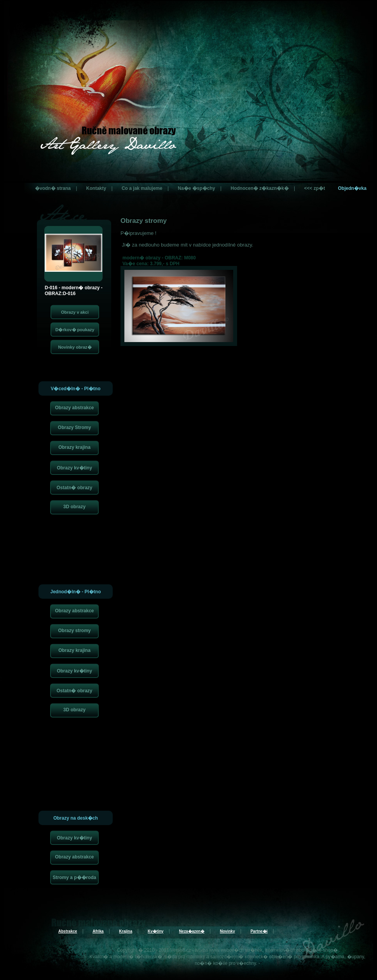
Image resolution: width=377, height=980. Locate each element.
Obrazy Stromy (74, 427)
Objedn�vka (352, 188)
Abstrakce (68, 931)
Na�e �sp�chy (196, 188)
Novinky (228, 931)
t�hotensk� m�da (156, 957)
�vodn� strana (53, 188)
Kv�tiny (156, 931)
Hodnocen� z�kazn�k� (259, 188)
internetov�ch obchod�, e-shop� (301, 950)
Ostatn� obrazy (74, 488)
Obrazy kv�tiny (74, 468)
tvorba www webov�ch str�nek (229, 950)
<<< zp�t (314, 188)
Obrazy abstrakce (74, 408)
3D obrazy (74, 507)
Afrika (98, 931)
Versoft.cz (181, 950)
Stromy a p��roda (74, 877)
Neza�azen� (192, 931)
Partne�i (259, 931)
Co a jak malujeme (142, 188)
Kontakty (96, 188)
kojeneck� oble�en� (269, 957)
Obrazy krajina (74, 447)
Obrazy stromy (74, 631)
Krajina (126, 931)
